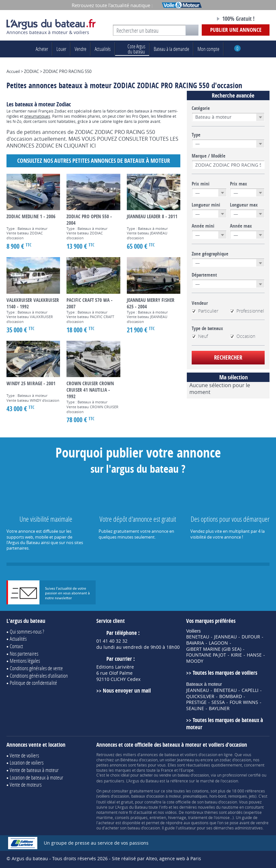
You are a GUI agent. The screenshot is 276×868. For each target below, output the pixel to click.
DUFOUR (251, 637)
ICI (93, 146)
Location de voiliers (27, 762)
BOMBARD (231, 696)
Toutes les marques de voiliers (225, 673)
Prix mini (201, 184)
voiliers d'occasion (201, 755)
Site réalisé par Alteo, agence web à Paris (156, 858)
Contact (16, 646)
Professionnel (247, 311)
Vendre (80, 49)
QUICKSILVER (200, 696)
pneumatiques (37, 116)
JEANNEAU (225, 637)
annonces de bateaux (160, 755)
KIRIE (236, 655)
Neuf (200, 336)
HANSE (254, 655)
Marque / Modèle (209, 156)
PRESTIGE (196, 702)
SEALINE (195, 708)
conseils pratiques (131, 817)
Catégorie (201, 108)
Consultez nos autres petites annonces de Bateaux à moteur (94, 161)
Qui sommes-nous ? (27, 631)
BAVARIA (195, 643)
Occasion (243, 336)
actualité (144, 812)
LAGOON (218, 643)
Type (196, 135)
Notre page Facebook (195, 19)
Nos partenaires (24, 654)
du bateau (132, 49)
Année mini (203, 226)
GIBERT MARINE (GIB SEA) (214, 649)
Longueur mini (206, 205)
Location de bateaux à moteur (36, 777)
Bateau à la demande (171, 49)
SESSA (218, 702)
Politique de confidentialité (33, 683)
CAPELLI (250, 690)
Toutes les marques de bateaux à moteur (225, 724)
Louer (61, 49)
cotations (200, 791)
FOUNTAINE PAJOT (206, 655)
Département (204, 275)
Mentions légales (25, 661)
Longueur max (244, 205)
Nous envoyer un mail (127, 690)
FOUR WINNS (244, 702)
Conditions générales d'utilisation (39, 676)
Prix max (239, 184)
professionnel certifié (242, 775)
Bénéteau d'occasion (139, 760)
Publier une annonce (236, 30)
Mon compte (208, 49)
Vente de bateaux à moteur (34, 770)
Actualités (103, 49)
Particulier (205, 311)
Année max (241, 226)
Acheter (42, 49)
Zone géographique (210, 254)
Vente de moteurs (26, 785)
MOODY (195, 661)
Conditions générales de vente (36, 668)
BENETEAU (198, 637)
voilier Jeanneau (180, 760)
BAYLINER (219, 708)
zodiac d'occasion (235, 760)
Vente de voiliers (24, 755)
